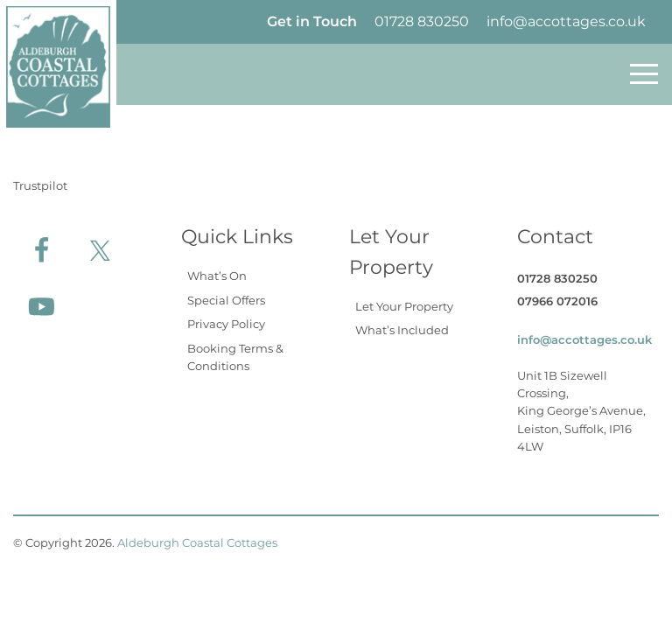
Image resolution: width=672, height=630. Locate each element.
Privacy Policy (226, 324)
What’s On (217, 276)
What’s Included (402, 330)
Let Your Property (404, 306)
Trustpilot (40, 185)
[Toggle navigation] (644, 74)
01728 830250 (422, 21)
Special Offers (226, 300)
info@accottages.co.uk (566, 21)
